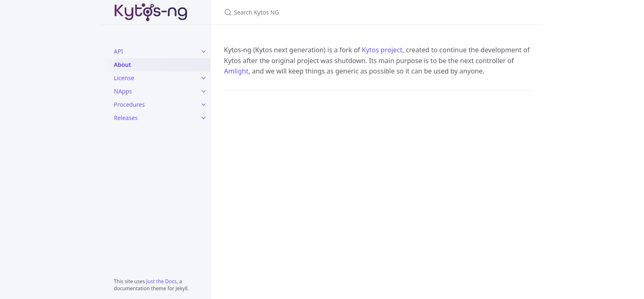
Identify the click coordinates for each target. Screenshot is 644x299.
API (118, 51)
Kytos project (382, 50)
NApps (123, 91)
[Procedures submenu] (204, 105)
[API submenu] (204, 51)
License (124, 78)
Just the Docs (161, 281)
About (122, 65)
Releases (126, 118)
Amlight (236, 71)
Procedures (129, 104)
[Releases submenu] (204, 118)
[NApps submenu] (204, 91)
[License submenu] (204, 78)
